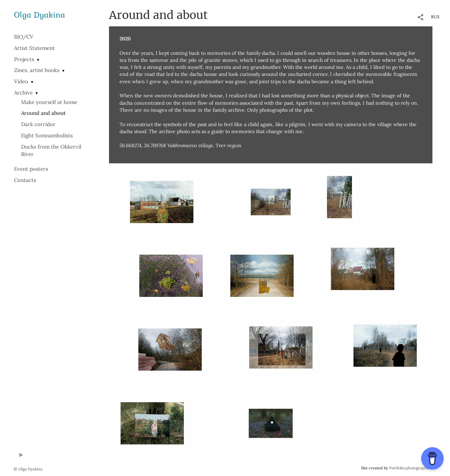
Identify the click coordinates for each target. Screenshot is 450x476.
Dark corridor (38, 124)
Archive (23, 93)
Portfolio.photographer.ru (413, 468)
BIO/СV (24, 37)
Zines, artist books (37, 70)
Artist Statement (34, 48)
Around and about (43, 113)
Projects (24, 59)
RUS (435, 17)
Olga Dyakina (40, 15)
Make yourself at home (49, 102)
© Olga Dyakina (28, 469)
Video (21, 81)
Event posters (31, 169)
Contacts (25, 180)
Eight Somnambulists (47, 135)
